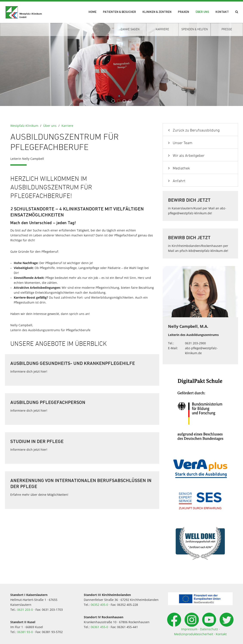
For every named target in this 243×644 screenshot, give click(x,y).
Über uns (202, 12)
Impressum (189, 629)
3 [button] (124, 101)
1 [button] (113, 101)
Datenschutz (209, 629)
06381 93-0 (25, 632)
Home (92, 12)
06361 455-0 (99, 627)
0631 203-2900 (195, 343)
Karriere (67, 126)
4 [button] (130, 101)
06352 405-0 (99, 605)
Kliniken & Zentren (157, 12)
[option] (121, 64)
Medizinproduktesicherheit (194, 634)
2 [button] (119, 101)
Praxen (183, 12)
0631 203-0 (25, 610)
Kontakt (222, 12)
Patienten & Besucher (119, 12)
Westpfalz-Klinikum (24, 126)
